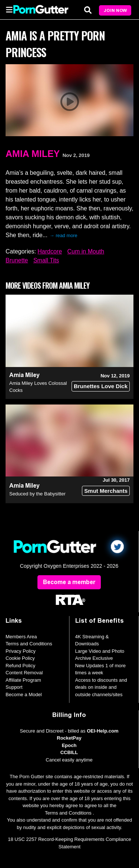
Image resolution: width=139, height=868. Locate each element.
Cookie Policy (20, 658)
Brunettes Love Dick (101, 386)
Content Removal (24, 673)
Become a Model (24, 695)
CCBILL (69, 752)
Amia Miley (33, 154)
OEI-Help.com (102, 731)
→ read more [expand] (64, 235)
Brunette (17, 260)
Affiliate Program (23, 680)
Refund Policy (20, 666)
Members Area (21, 637)
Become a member (69, 582)
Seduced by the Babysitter (37, 494)
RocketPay (69, 738)
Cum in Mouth (86, 251)
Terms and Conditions (29, 644)
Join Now (115, 10)
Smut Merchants (106, 491)
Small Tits (46, 260)
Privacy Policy (21, 651)
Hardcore (50, 251)
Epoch (69, 745)
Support (14, 687)
